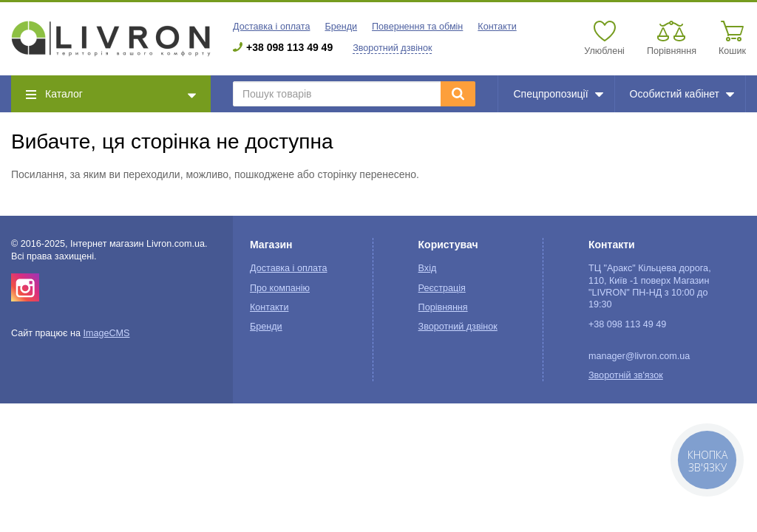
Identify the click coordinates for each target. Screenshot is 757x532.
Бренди (341, 27)
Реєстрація (442, 288)
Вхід (428, 268)
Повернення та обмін (417, 27)
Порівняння (443, 307)
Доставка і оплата (271, 27)
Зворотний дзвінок (392, 48)
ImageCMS (106, 333)
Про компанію (280, 288)
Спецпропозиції (558, 94)
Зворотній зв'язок (626, 375)
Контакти (497, 27)
